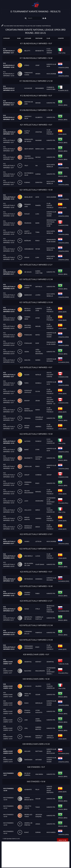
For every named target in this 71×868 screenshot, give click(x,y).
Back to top (63, 840)
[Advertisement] (35, 855)
